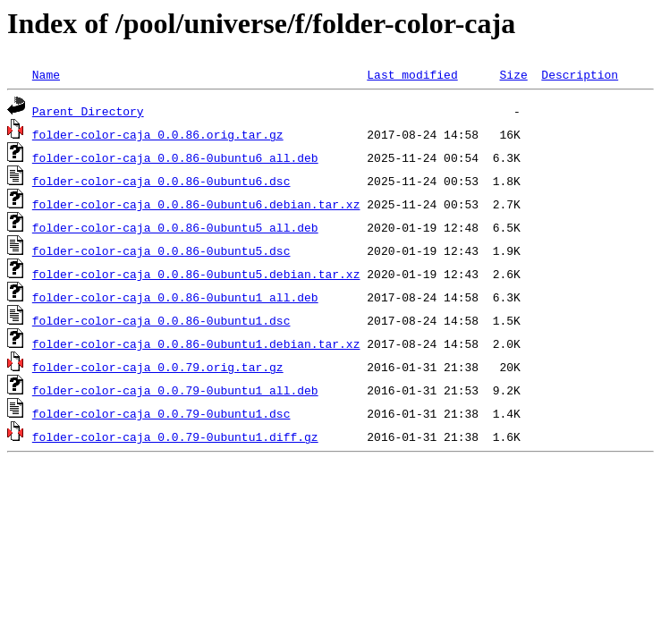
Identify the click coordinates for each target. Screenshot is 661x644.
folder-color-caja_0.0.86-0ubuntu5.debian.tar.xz (196, 274)
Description (580, 74)
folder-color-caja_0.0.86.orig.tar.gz (158, 134)
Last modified (412, 74)
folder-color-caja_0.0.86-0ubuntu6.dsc (161, 181)
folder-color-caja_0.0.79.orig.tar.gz (158, 367)
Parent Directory (88, 111)
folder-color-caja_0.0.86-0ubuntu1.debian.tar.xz (196, 343)
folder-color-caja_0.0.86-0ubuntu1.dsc (161, 320)
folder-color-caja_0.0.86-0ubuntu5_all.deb (175, 227)
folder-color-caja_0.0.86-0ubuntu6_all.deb (175, 157)
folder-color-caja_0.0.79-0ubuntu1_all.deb (175, 390)
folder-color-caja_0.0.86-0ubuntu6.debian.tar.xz (196, 204)
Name (46, 74)
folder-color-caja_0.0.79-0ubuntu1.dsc (161, 413)
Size (513, 74)
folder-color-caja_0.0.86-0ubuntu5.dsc (161, 250)
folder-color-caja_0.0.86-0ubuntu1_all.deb (175, 297)
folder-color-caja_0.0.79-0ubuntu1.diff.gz (175, 436)
